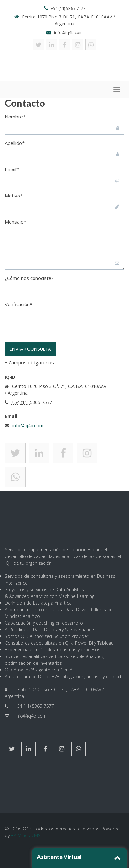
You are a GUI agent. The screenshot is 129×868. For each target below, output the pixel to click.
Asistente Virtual (59, 857)
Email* (12, 169)
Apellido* (15, 143)
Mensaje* (15, 222)
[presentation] (53, 327)
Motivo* (14, 196)
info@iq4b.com (28, 425)
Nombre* (15, 117)
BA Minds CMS (26, 835)
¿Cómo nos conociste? (29, 278)
